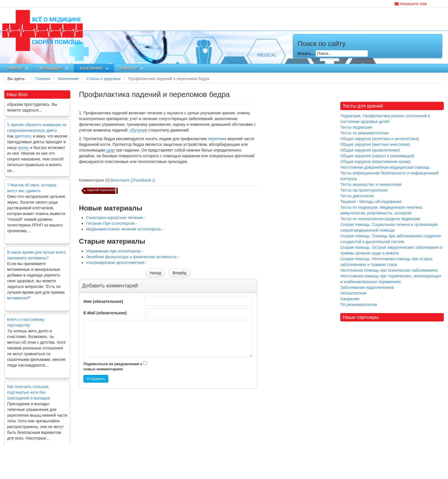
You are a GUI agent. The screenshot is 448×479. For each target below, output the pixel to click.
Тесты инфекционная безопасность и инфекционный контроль (389, 176)
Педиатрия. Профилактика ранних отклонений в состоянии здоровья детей (385, 119)
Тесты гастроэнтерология (364, 190)
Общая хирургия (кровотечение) (370, 150)
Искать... (306, 53)
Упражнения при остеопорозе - (115, 251)
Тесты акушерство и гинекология (371, 184)
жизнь (24, 151)
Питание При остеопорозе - (112, 223)
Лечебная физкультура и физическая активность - (133, 257)
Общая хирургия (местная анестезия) (375, 144)
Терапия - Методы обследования (371, 202)
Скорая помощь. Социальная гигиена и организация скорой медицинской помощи (389, 227)
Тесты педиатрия (356, 127)
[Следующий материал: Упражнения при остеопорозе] (179, 273)
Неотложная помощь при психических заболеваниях (389, 270)
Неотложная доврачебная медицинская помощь (385, 167)
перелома (217, 139)
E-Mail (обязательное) (105, 313)
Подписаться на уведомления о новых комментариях (113, 367)
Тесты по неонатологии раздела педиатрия (380, 219)
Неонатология (353, 293)
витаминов (17, 301)
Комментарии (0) (94, 180)
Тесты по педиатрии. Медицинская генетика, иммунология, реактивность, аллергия (382, 210)
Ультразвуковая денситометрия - (116, 263)
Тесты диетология (357, 196)
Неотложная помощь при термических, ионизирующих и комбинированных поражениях (391, 279)
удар (110, 150)
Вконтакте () (122, 180)
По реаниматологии (359, 305)
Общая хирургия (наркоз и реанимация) (377, 156)
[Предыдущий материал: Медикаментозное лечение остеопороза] (155, 273)
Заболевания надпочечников (367, 287)
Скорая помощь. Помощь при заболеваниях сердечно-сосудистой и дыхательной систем (391, 239)
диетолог (23, 139)
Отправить (96, 379)
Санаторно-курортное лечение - (116, 218)
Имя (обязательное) (103, 301)
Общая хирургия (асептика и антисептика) (380, 139)
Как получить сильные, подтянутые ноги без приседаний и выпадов (28, 395)
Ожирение (350, 299)
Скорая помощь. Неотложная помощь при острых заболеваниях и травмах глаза (386, 262)
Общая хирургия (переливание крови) (375, 162)
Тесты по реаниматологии (364, 133)
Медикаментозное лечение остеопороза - (125, 229)
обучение (138, 130)
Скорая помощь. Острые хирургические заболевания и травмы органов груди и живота (391, 250)
